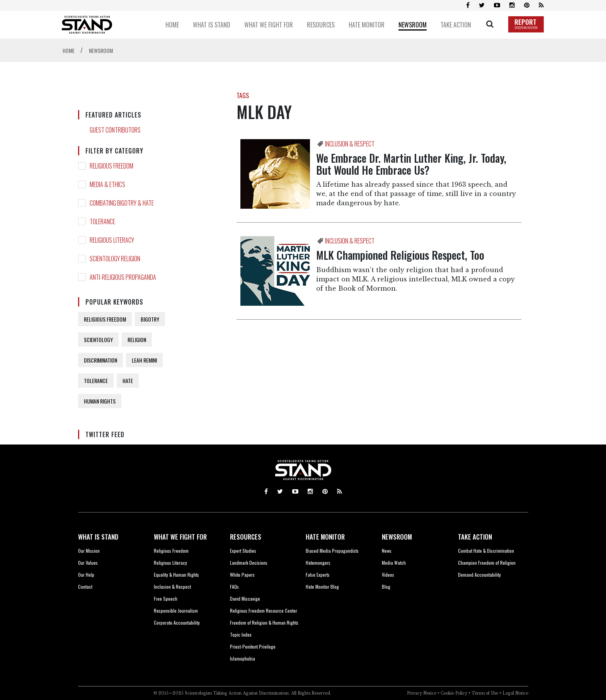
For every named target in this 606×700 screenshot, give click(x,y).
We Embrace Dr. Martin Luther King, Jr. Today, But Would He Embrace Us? (411, 164)
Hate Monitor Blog (322, 587)
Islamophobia (243, 658)
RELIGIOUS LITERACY (112, 240)
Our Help (86, 575)
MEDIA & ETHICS (107, 184)
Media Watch (394, 563)
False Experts (318, 575)
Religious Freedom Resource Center (264, 611)
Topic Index (241, 634)
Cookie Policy (454, 693)
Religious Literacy (170, 563)
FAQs (234, 587)
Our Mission (89, 551)
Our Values (88, 563)
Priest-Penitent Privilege (253, 646)
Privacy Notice (422, 693)
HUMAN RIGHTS (100, 401)
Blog (386, 587)
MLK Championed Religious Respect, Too (400, 255)
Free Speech (166, 599)
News (387, 551)
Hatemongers (318, 563)
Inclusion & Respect (172, 587)
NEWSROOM (397, 537)
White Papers (242, 575)
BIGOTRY (150, 319)
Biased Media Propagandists (332, 551)
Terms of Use (485, 693)
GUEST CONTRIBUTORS (115, 130)
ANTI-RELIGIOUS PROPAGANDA (123, 277)
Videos (388, 575)
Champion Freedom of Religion (487, 563)
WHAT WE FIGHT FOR (180, 537)
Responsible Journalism (176, 611)
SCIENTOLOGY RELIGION (115, 259)
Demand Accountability (479, 575)
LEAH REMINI (144, 360)
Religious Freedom (171, 551)
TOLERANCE (102, 221)
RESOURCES (246, 537)
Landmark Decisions (249, 563)
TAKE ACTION (475, 537)
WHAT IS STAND (98, 537)
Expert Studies (243, 551)
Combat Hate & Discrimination (486, 551)
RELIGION (137, 340)
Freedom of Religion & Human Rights (264, 623)
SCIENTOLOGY (98, 340)
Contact (85, 587)
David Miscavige (245, 599)
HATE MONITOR (325, 537)
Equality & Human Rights (176, 575)
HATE (128, 381)
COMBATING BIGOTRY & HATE (122, 203)
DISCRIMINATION (100, 360)
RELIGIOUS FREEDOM (111, 166)
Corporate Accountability (177, 623)
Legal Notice (515, 693)
